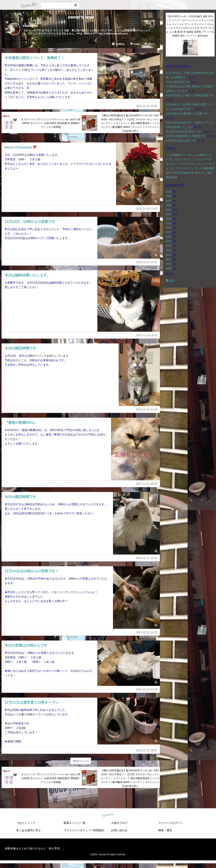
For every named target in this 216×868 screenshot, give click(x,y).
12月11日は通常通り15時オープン (32, 702)
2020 (169, 219)
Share (150, 44)
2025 (169, 196)
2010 (169, 264)
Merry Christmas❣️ (21, 147)
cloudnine (30, 26)
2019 (169, 223)
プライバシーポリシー (77, 830)
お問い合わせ (119, 830)
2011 (169, 259)
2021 (169, 214)
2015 (169, 241)
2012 (169, 255)
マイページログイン (171, 823)
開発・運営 (165, 830)
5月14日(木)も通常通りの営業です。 (188, 114)
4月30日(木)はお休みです (181, 141)
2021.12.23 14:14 (147, 335)
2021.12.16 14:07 (147, 632)
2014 (169, 246)
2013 (169, 250)
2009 (169, 268)
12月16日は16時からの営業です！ (32, 571)
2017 (169, 232)
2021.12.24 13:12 (147, 262)
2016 (169, 237)
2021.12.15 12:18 (147, 689)
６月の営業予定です (178, 82)
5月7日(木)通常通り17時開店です (186, 136)
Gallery (118, 44)
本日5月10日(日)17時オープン (184, 132)
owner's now (81, 17)
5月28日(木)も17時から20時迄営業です (190, 95)
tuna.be (108, 815)
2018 (169, 228)
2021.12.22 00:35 (147, 484)
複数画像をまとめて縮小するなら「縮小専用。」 (35, 848)
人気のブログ (119, 823)
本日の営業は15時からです (26, 645)
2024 (169, 201)
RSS (170, 281)
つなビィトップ (26, 823)
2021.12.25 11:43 (147, 209)
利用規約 (99, 830)
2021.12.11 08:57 (147, 750)
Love (135, 44)
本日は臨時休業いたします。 (28, 275)
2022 (169, 210)
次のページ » (81, 761)
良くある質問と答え (29, 830)
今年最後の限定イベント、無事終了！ (35, 58)
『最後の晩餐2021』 (21, 423)
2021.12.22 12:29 (147, 409)
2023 (169, 205)
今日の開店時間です (21, 348)
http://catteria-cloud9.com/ (113, 34)
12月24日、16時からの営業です (30, 222)
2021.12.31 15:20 (147, 106)
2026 (169, 192)
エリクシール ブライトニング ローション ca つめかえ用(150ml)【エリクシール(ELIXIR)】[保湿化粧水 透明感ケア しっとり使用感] (51, 123)
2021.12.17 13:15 (147, 558)
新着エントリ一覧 (74, 823)
